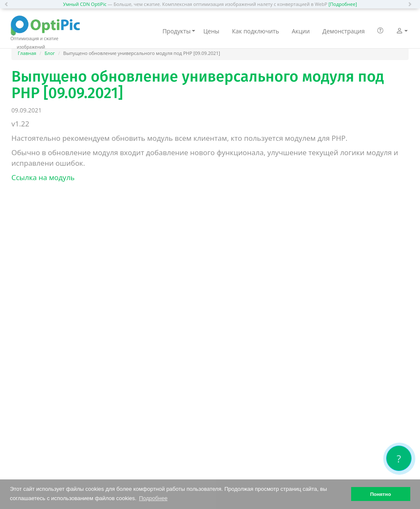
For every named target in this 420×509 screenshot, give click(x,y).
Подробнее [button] (153, 498)
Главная (27, 53)
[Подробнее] (342, 4)
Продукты (179, 31)
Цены (211, 31)
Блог (49, 53)
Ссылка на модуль (43, 177)
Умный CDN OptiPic (85, 4)
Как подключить (255, 31)
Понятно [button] (380, 494)
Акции (301, 31)
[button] (8, 4)
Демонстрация (344, 31)
